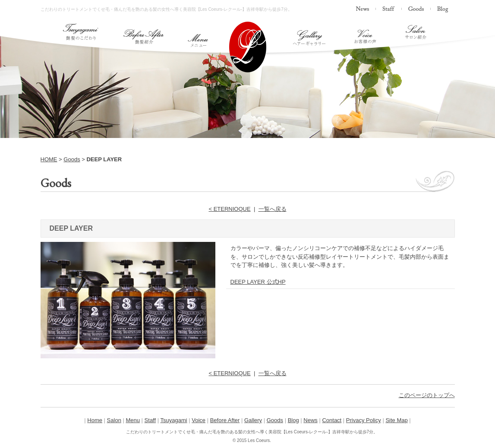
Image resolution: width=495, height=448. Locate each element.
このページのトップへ (427, 395)
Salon (114, 420)
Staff (150, 420)
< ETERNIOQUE (230, 209)
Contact (332, 420)
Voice (199, 420)
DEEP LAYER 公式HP (258, 282)
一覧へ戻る (273, 209)
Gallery (253, 420)
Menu (133, 420)
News (311, 420)
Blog (293, 420)
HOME (49, 159)
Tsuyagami (174, 420)
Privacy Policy (364, 420)
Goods (72, 159)
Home (95, 420)
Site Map (396, 420)
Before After (225, 420)
